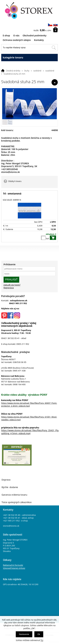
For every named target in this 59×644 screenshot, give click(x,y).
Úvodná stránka (13, 71)
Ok (39, 634)
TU (42, 640)
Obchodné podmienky (34, 35)
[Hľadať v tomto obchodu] (54, 48)
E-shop (6, 35)
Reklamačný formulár (13, 565)
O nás (16, 35)
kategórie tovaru (30, 58)
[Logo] (30, 11)
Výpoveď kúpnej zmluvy (14, 568)
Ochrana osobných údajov (17, 40)
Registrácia (9, 288)
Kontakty (39, 40)
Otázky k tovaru (15, 181)
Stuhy (27, 71)
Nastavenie (24, 634)
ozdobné (37, 71)
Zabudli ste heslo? (12, 285)
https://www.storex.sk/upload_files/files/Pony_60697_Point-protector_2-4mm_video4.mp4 (29, 404)
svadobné (50, 71)
